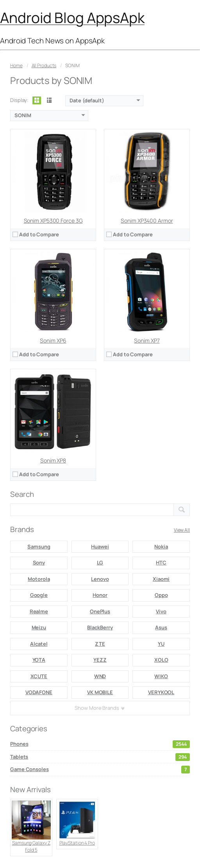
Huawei (100, 547)
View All (182, 530)
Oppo (161, 595)
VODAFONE (39, 692)
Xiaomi (161, 579)
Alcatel (39, 644)
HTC (161, 563)
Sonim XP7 (147, 340)
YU (161, 644)
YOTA (39, 660)
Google (39, 595)
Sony (39, 563)
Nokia (161, 547)
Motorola (39, 579)
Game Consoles (100, 770)
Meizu (39, 627)
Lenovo (100, 579)
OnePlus (100, 611)
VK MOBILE (100, 692)
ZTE (100, 644)
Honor (100, 595)
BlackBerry (100, 627)
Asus (161, 627)
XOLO (161, 660)
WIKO (161, 676)
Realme (39, 611)
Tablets (100, 757)
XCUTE (39, 676)
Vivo (161, 611)
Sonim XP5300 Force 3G (53, 221)
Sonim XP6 (53, 340)
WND (100, 676)
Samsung (39, 547)
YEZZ (100, 660)
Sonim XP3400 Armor (147, 221)
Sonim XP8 (53, 460)
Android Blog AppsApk (72, 18)
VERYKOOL (161, 692)
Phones (100, 744)
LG (100, 563)
